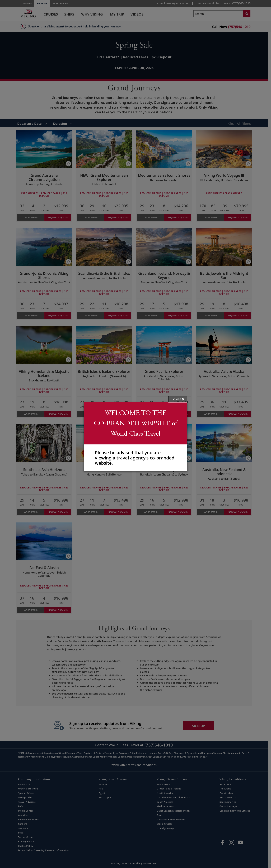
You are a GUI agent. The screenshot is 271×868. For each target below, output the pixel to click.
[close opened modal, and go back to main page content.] (178, 399)
